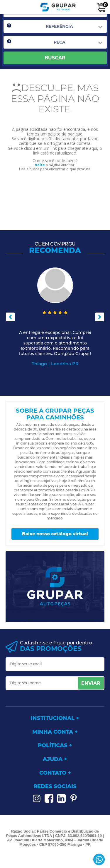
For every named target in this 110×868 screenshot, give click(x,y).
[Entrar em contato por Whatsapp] (100, 860)
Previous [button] (10, 317)
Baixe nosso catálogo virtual (55, 534)
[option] (55, 317)
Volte (40, 165)
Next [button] (100, 317)
